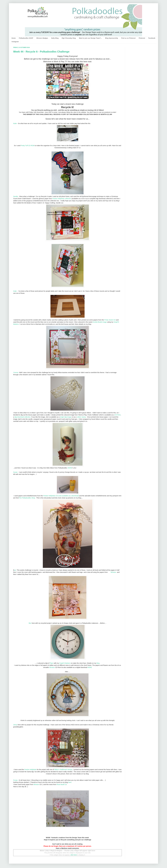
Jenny (15, 725)
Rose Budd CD (62, 784)
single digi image (66, 417)
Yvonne (16, 372)
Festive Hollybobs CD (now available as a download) (61, 496)
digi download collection (23, 417)
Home (14, 38)
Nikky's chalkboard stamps (63, 770)
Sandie (16, 196)
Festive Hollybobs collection (62, 199)
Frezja (15, 780)
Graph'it (62, 663)
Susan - (16, 472)
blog (98, 663)
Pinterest (142, 38)
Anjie (15, 291)
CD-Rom (118, 415)
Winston (114, 572)
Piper (51, 663)
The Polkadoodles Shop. (27, 498)
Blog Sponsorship (112, 38)
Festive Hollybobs (30, 770)
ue (15, 570)
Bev (30, 623)
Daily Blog (55, 38)
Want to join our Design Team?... (90, 38)
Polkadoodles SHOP (26, 38)
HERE (70, 468)
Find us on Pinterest (128, 38)
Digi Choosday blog (69, 38)
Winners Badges (42, 38)
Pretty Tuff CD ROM (28, 146)
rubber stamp (81, 417)
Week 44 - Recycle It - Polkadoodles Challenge (41, 52)
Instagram (15, 42)
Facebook (152, 38)
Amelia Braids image (100, 322)
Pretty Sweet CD (110, 320)
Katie (15, 123)
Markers (68, 663)
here (70, 782)
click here (74, 855)
